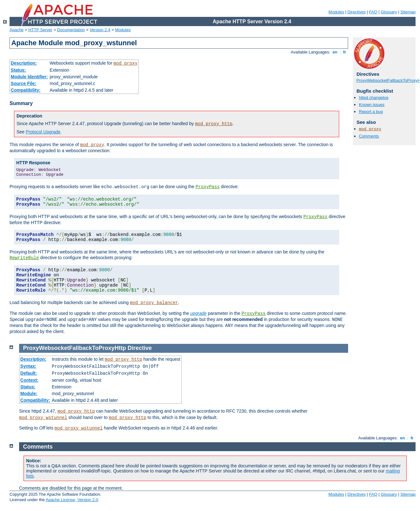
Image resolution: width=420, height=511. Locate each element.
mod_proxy (126, 63)
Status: (18, 70)
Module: (29, 394)
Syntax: (28, 366)
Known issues (372, 105)
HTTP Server (40, 30)
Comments (369, 136)
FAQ (373, 12)
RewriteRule (24, 258)
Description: (24, 63)
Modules (336, 12)
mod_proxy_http (214, 124)
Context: (29, 380)
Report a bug (371, 112)
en (335, 52)
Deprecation (29, 116)
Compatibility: (26, 90)
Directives (357, 12)
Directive (140, 348)
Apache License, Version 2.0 (72, 500)
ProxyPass (208, 187)
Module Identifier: (29, 77)
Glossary (389, 12)
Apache (17, 30)
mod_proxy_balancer (154, 303)
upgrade (198, 313)
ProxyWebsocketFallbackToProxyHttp (75, 348)
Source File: (24, 83)
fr (345, 52)
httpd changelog (374, 98)
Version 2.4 (100, 30)
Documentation (71, 30)
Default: (29, 373)
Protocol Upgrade (43, 132)
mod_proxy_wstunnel (43, 418)
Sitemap (408, 12)
